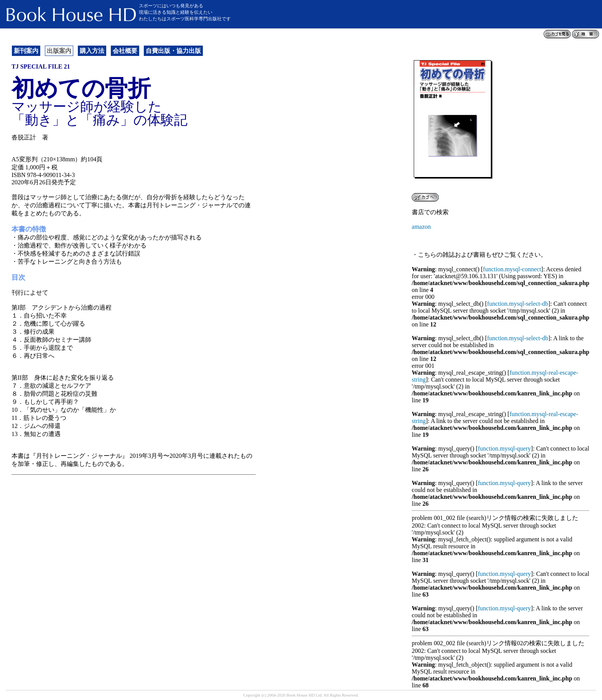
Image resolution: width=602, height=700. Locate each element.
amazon (421, 227)
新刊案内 (26, 51)
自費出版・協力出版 (173, 51)
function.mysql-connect (512, 269)
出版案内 (59, 51)
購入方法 (92, 51)
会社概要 (125, 51)
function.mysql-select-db (518, 304)
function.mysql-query (504, 448)
